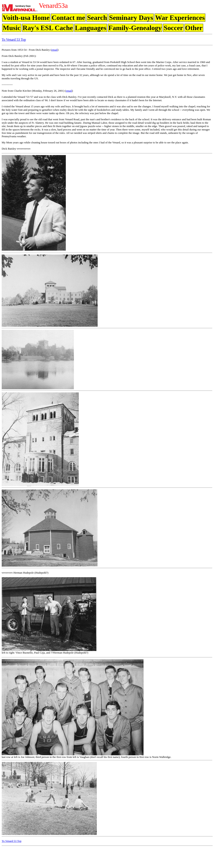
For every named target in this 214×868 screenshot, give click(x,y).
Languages (91, 28)
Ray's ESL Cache (48, 28)
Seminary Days (131, 18)
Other (194, 28)
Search (97, 18)
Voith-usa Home (26, 18)
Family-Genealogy (135, 28)
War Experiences (180, 18)
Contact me (68, 18)
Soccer (173, 28)
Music (12, 28)
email (54, 50)
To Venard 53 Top (14, 40)
